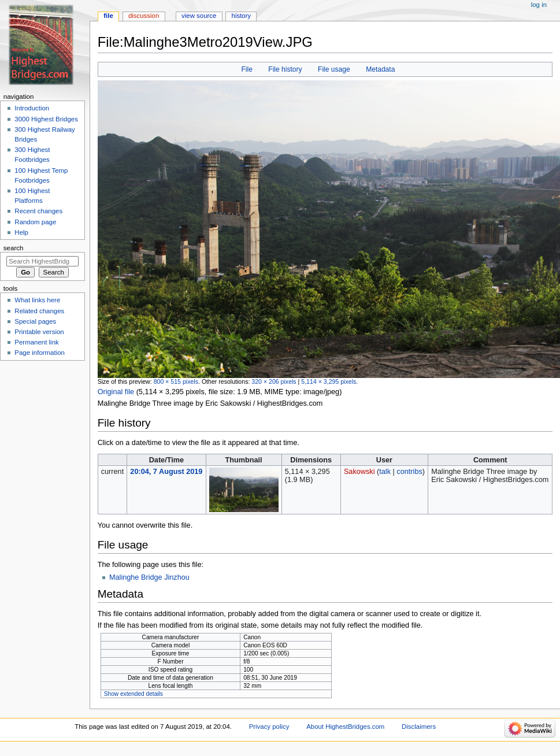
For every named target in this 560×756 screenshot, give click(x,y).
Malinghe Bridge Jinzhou (149, 577)
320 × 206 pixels (274, 381)
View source (199, 16)
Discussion (144, 16)
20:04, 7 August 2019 (166, 472)
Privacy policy (269, 727)
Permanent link (36, 342)
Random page (35, 222)
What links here (37, 300)
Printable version (39, 332)
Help (21, 232)
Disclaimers (419, 727)
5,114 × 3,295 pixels (329, 381)
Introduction (32, 108)
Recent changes (38, 211)
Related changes (39, 311)
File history (285, 69)
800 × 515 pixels (176, 381)
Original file (116, 392)
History (242, 16)
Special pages (35, 321)
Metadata (380, 69)
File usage (334, 69)
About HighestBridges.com (345, 727)
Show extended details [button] (133, 694)
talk (385, 472)
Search (14, 248)
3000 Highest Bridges (46, 119)
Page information (40, 353)
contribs (409, 472)
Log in (539, 5)
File (246, 69)
